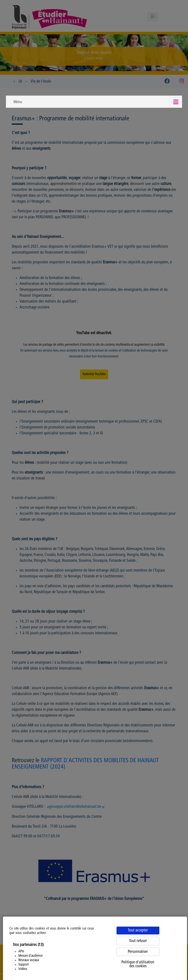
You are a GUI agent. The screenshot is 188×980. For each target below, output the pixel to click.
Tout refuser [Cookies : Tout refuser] (138, 941)
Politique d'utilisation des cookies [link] (138, 964)
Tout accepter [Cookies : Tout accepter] (138, 931)
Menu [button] (18, 102)
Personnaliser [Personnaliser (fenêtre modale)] (138, 952)
